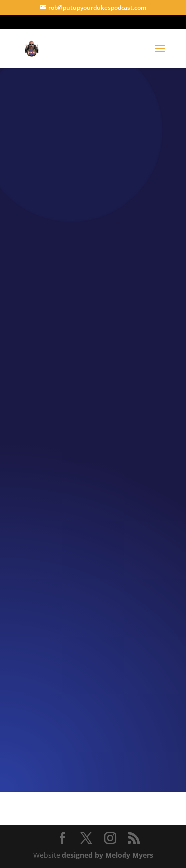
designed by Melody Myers (108, 855)
